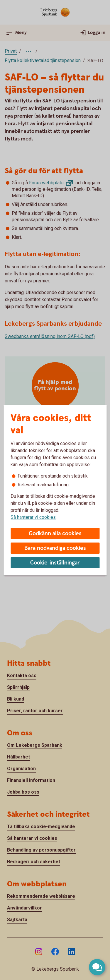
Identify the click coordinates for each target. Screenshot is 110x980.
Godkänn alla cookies (55, 534)
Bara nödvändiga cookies (55, 548)
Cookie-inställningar (55, 563)
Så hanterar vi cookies (33, 517)
